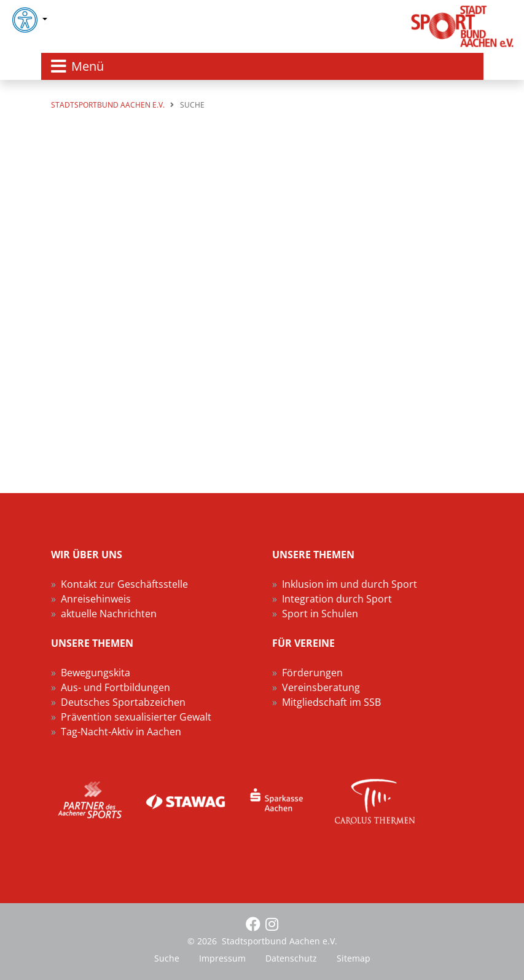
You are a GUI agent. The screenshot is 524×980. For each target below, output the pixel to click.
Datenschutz (291, 958)
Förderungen (312, 673)
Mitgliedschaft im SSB (331, 702)
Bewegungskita (96, 673)
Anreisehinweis (96, 599)
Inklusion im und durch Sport (350, 584)
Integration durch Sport (337, 599)
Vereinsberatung (321, 687)
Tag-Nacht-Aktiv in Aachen (121, 732)
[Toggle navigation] (262, 66)
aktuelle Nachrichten (109, 614)
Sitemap (354, 958)
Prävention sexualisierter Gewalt (136, 717)
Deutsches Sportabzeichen (123, 702)
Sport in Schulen (320, 614)
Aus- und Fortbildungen (115, 687)
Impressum (222, 958)
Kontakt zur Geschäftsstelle (124, 584)
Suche (167, 958)
